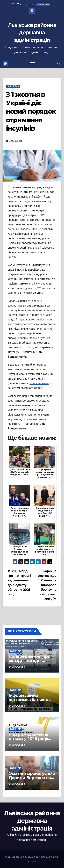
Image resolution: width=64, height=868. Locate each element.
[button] (59, 64)
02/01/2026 (18, 667)
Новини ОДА (13, 86)
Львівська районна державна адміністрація (32, 33)
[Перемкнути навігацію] (33, 64)
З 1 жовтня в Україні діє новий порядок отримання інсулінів (31, 111)
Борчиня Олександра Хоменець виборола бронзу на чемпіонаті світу (47, 585)
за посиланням (39, 383)
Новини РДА (15, 651)
